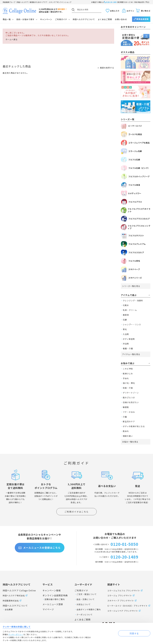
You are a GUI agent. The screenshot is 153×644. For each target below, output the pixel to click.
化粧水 (126, 305)
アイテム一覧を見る (131, 354)
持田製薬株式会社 (11, 601)
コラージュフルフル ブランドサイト (124, 591)
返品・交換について (86, 599)
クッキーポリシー (16, 634)
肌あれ (126, 431)
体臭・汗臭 (128, 388)
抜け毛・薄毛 (129, 383)
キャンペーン (46, 19)
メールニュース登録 (53, 604)
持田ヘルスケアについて (84, 19)
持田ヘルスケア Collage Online (19, 590)
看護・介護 (128, 348)
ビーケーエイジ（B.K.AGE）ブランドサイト (127, 606)
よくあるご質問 (105, 19)
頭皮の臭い (128, 436)
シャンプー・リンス (132, 324)
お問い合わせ (121, 19)
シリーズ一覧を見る (131, 286)
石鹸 (125, 320)
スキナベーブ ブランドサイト (121, 601)
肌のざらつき (129, 397)
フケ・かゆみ (129, 412)
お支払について (84, 604)
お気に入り (115, 11)
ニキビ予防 (128, 369)
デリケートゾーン (131, 393)
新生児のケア (129, 421)
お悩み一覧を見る (130, 442)
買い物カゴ (146, 11)
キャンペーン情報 (52, 590)
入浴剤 (126, 334)
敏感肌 (126, 407)
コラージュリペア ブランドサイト (123, 611)
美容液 (126, 315)
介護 (125, 417)
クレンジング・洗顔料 (133, 300)
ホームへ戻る (12, 39)
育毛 (125, 329)
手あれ (126, 378)
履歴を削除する (107, 68)
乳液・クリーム (130, 310)
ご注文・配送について (87, 594)
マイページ (48, 609)
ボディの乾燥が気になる (134, 426)
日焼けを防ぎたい (131, 402)
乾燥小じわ (128, 374)
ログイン (130, 11)
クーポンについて (85, 615)
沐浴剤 (126, 344)
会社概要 (9, 609)
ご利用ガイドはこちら (76, 512)
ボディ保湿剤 (129, 339)
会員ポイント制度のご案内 (89, 609)
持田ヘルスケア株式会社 (14, 596)
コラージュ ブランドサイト (120, 596)
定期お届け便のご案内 (55, 599)
